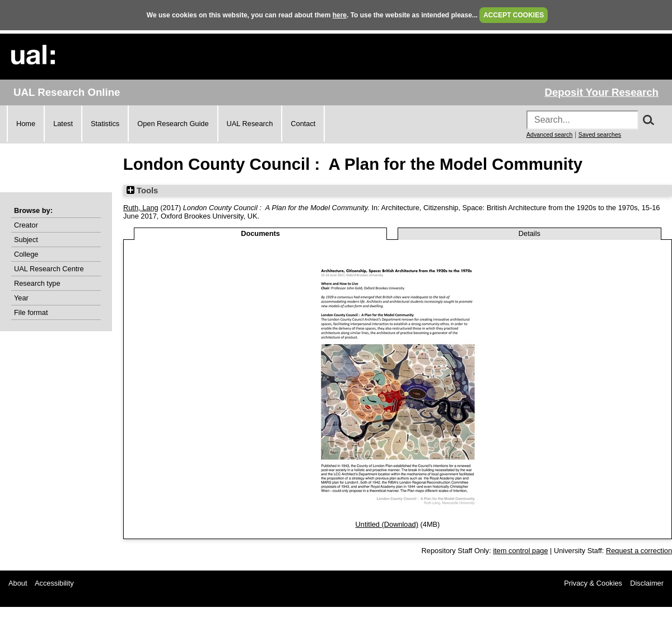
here (340, 15)
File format (31, 312)
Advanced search (549, 135)
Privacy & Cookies (593, 583)
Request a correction (639, 551)
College (26, 254)
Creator (26, 225)
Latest (63, 124)
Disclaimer (647, 583)
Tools (142, 191)
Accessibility (54, 583)
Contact (303, 124)
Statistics (105, 124)
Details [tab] (529, 233)
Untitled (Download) (387, 524)
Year (21, 298)
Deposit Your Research (601, 92)
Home (26, 124)
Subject (26, 240)
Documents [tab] (260, 233)
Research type (37, 283)
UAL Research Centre (49, 269)
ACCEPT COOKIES (514, 15)
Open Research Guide (173, 124)
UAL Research (250, 124)
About (18, 583)
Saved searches (600, 135)
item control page (520, 551)
